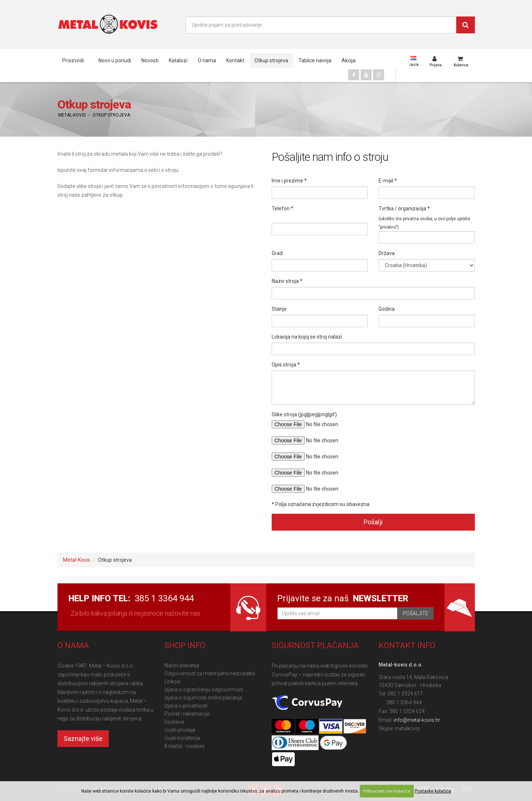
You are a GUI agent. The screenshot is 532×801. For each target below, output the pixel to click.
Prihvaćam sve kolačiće (387, 791)
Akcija (349, 60)
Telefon (281, 208)
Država (387, 253)
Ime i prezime (287, 181)
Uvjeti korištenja (182, 738)
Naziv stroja (285, 281)
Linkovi (172, 682)
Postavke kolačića (433, 791)
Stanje (279, 309)
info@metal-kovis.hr (417, 720)
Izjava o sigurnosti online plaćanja (203, 698)
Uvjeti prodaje (180, 730)
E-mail (386, 181)
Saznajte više (83, 739)
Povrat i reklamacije (187, 714)
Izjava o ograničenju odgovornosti (204, 690)
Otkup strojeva (271, 60)
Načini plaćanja (182, 665)
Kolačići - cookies (185, 746)
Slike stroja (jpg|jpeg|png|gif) (304, 414)
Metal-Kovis (72, 115)
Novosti (150, 60)
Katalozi (178, 60)
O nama (207, 60)
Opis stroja (284, 365)
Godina (387, 309)
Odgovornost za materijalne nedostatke (210, 673)
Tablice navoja (315, 60)
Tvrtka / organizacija (402, 208)
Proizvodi (73, 60)
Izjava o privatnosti (186, 706)
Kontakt (235, 60)
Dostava (174, 722)
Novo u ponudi (115, 60)
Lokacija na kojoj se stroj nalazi (307, 337)
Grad (277, 253)
